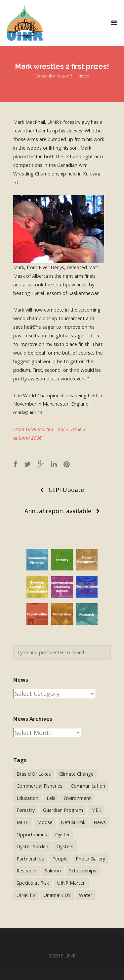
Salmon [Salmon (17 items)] (53, 871)
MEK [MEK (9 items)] (96, 810)
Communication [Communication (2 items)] (88, 786)
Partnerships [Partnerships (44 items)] (30, 859)
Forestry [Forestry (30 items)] (26, 810)
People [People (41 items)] (60, 859)
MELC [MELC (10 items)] (23, 822)
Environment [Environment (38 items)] (77, 798)
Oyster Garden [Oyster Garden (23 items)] (32, 846)
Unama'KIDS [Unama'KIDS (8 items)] (57, 895)
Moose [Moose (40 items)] (45, 822)
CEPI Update (66, 490)
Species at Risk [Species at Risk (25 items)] (33, 883)
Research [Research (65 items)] (26, 871)
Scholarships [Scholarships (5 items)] (83, 871)
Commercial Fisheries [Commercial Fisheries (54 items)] (40, 786)
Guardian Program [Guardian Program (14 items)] (63, 810)
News (83, 76)
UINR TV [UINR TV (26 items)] (26, 895)
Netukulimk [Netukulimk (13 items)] (73, 822)
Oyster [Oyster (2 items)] (62, 834)
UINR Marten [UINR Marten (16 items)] (71, 883)
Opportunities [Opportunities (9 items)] (32, 834)
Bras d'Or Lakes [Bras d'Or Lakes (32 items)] (34, 774)
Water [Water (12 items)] (86, 895)
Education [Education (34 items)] (27, 798)
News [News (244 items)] (100, 822)
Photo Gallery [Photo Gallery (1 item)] (90, 859)
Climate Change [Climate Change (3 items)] (76, 774)
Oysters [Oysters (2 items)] (65, 846)
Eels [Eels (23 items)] (51, 798)
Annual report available (58, 511)
